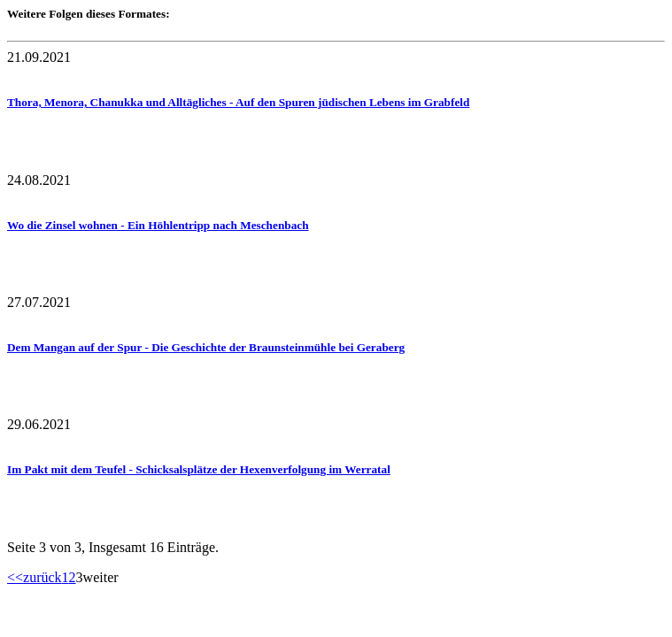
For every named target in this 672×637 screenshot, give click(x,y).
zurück (42, 577)
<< (15, 577)
